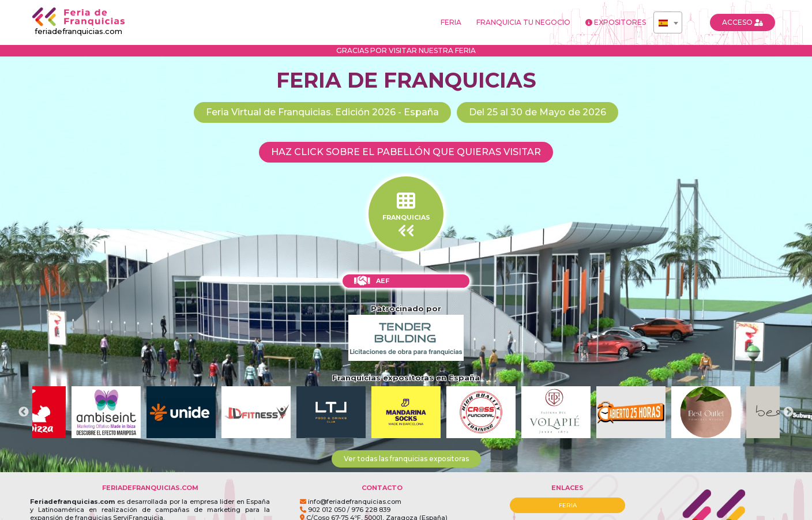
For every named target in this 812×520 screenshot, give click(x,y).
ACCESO (743, 22)
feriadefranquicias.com (78, 22)
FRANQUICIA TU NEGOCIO (523, 22)
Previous (24, 412)
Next (788, 412)
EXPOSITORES (616, 22)
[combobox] (668, 22)
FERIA (451, 22)
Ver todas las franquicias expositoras (406, 459)
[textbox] (668, 23)
